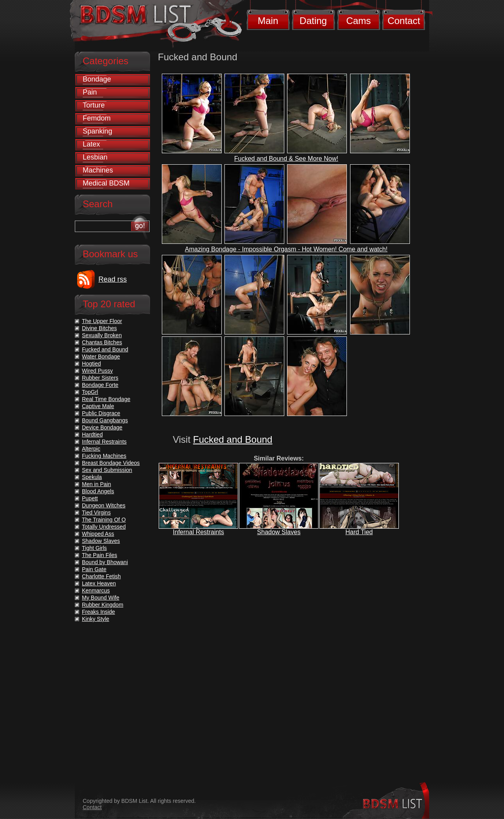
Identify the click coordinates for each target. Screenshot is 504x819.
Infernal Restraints (198, 532)
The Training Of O (104, 520)
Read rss (113, 279)
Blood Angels (98, 491)
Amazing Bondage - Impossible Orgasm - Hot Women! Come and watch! (286, 249)
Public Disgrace (101, 413)
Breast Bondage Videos (111, 463)
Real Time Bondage (106, 399)
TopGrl (90, 392)
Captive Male (98, 406)
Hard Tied (359, 532)
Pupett (90, 498)
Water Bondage (101, 357)
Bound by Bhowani (105, 562)
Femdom (97, 118)
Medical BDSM (106, 183)
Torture (94, 105)
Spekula (92, 477)
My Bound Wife (101, 598)
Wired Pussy (97, 371)
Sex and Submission (107, 470)
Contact (404, 21)
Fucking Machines (104, 456)
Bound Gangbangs (105, 420)
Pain (90, 92)
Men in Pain (96, 484)
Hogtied (91, 364)
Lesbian (95, 157)
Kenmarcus (96, 591)
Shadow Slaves (279, 532)
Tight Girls (94, 548)
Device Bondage (102, 427)
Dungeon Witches (104, 505)
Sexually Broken (102, 335)
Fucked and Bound (233, 439)
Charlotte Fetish (101, 576)
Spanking (97, 131)
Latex (91, 144)
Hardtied (92, 435)
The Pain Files (99, 555)
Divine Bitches (99, 328)
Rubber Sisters (100, 378)
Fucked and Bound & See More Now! (286, 159)
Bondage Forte (100, 385)
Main (268, 21)
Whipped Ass (98, 534)
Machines (98, 170)
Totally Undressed (104, 527)
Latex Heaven (99, 583)
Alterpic (91, 449)
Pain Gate (94, 569)
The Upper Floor (102, 321)
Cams (359, 21)
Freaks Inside (98, 612)
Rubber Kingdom (103, 605)
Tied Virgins (96, 513)
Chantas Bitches (102, 342)
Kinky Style (95, 619)
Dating (313, 21)
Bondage (97, 79)
